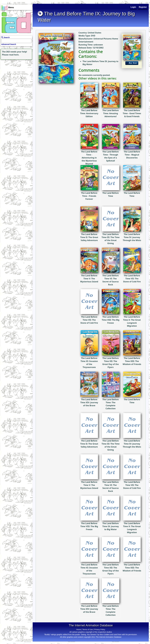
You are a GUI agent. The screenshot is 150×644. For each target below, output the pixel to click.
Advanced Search (9, 44)
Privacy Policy (100, 629)
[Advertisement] (16, 76)
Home (79, 629)
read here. (14, 55)
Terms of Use (88, 629)
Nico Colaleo (105, 634)
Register (143, 7)
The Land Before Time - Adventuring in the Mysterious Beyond (89, 150)
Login (133, 7)
